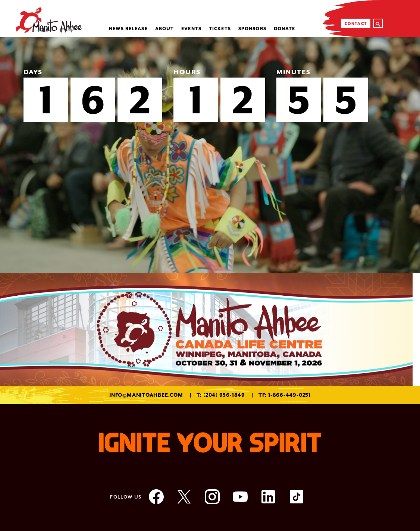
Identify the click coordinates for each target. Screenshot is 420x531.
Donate (285, 29)
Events (191, 29)
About (165, 29)
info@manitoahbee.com (146, 395)
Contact (356, 23)
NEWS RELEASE (128, 29)
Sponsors (252, 29)
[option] (210, 155)
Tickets (220, 29)
